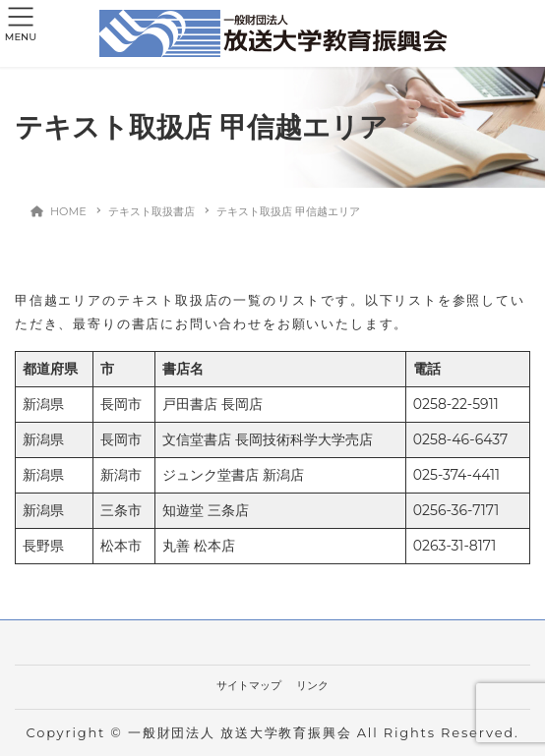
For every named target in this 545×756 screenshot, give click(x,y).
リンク (312, 685)
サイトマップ (249, 685)
